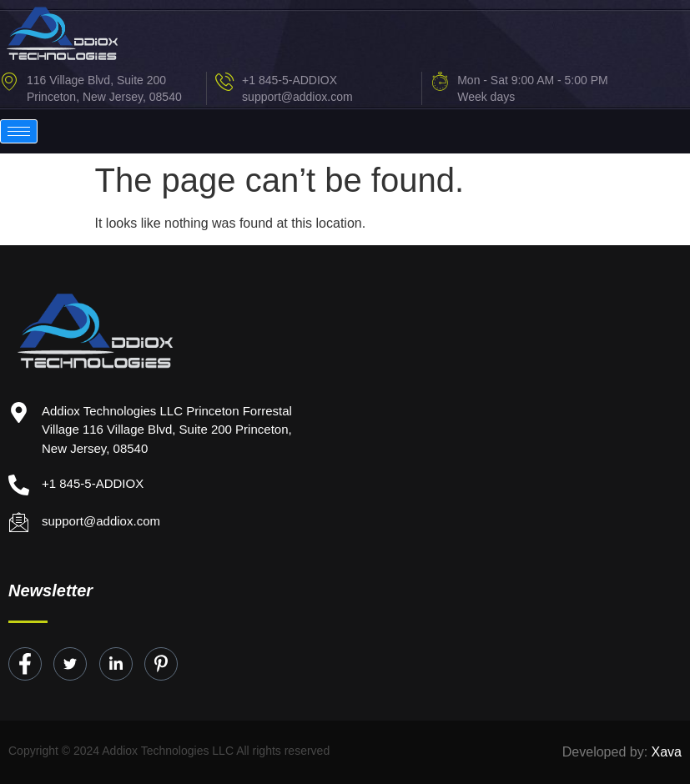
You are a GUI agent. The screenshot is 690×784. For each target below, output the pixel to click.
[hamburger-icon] (19, 131)
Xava (667, 752)
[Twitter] (70, 664)
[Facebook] (25, 664)
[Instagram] (161, 664)
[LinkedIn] (116, 664)
